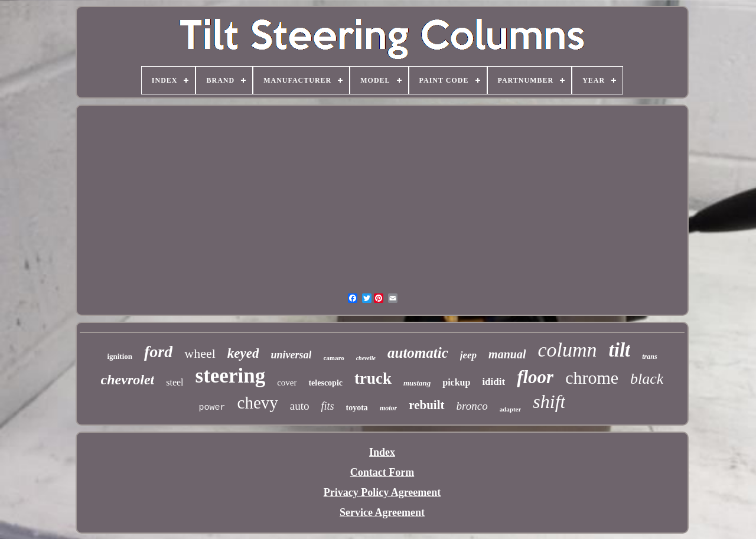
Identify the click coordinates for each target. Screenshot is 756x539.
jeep (468, 355)
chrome (592, 378)
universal (291, 355)
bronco (472, 406)
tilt (620, 350)
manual (507, 354)
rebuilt (426, 405)
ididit (493, 382)
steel (175, 382)
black (647, 379)
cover (287, 383)
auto (300, 406)
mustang (417, 383)
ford (158, 352)
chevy (258, 403)
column (567, 350)
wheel (200, 353)
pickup (456, 382)
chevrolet (128, 380)
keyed (243, 353)
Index (382, 452)
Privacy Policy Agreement (382, 492)
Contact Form (382, 472)
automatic (418, 353)
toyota (357, 408)
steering (231, 376)
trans (649, 357)
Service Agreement (382, 512)
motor (388, 408)
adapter (511, 409)
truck (373, 378)
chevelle (366, 358)
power (212, 408)
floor (535, 377)
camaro (333, 358)
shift (549, 401)
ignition (120, 356)
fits (328, 406)
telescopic (325, 383)
